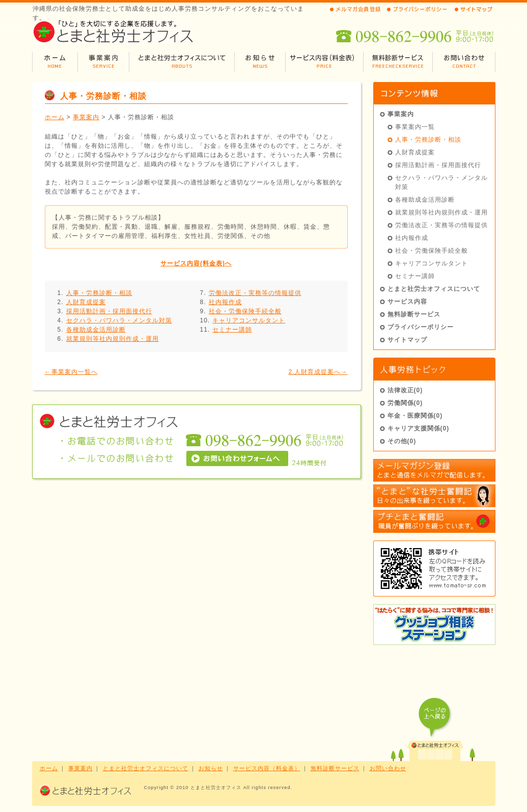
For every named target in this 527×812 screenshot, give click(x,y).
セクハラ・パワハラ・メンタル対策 (119, 320)
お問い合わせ (388, 768)
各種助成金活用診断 (96, 330)
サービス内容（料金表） (267, 768)
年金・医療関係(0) (415, 416)
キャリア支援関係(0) (419, 428)
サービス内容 (407, 302)
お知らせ (211, 768)
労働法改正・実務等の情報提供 (255, 293)
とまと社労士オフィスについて (434, 289)
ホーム (55, 117)
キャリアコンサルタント (249, 320)
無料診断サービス (414, 314)
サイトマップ (407, 340)
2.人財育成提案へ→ (318, 372)
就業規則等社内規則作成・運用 (113, 339)
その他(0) (402, 441)
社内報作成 (225, 302)
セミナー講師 (232, 330)
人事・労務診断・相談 (99, 293)
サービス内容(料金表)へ (196, 263)
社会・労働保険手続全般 (245, 311)
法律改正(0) (405, 390)
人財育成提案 (86, 302)
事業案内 (86, 117)
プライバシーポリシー (421, 327)
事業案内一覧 (415, 127)
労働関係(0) (405, 403)
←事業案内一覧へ (71, 372)
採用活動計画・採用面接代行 (109, 311)
